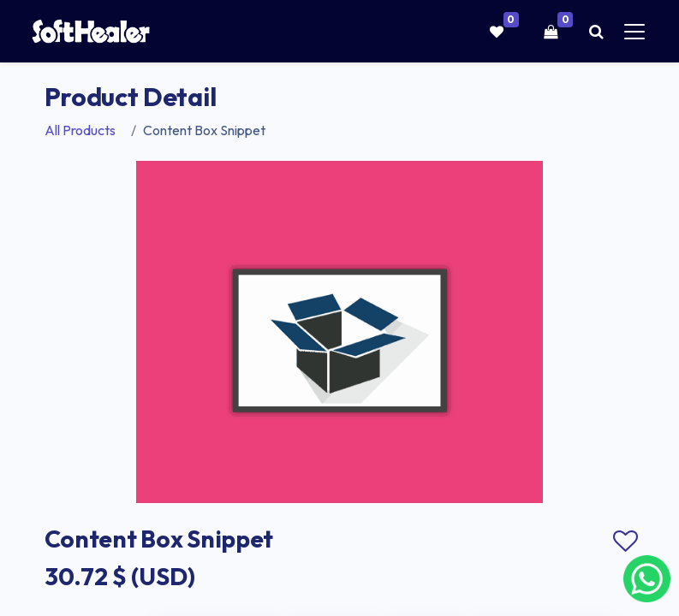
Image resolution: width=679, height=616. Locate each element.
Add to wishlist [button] (626, 542)
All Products (80, 130)
